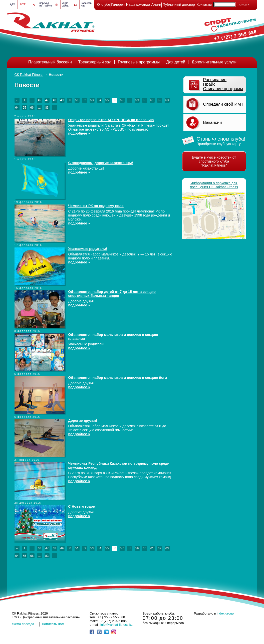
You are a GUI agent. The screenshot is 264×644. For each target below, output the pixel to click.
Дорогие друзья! (83, 421)
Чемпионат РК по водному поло (96, 206)
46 (39, 100)
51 (77, 100)
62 (160, 100)
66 (32, 108)
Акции (156, 4)
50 (69, 100)
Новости (56, 75)
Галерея (118, 4)
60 (145, 100)
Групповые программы (139, 62)
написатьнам (86, 4)
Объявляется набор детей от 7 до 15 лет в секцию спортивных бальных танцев (112, 294)
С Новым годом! (83, 506)
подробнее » (79, 133)
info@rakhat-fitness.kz (116, 625)
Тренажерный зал (95, 62)
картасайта (65, 4)
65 (24, 108)
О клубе (104, 4)
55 (107, 100)
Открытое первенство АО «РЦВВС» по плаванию (111, 120)
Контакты (204, 4)
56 (114, 100)
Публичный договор (179, 4)
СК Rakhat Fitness (29, 75)
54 (99, 100)
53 (92, 100)
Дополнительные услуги (214, 62)
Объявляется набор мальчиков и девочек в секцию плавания (113, 337)
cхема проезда (23, 624)
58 (129, 100)
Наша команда (138, 4)
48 (54, 100)
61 (152, 100)
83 (47, 108)
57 (122, 100)
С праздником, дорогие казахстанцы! (101, 163)
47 (47, 100)
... (32, 100)
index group (225, 613)
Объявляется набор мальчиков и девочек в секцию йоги (118, 378)
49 (62, 100)
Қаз (12, 4)
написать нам (53, 624)
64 (17, 108)
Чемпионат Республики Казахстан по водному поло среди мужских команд (119, 465)
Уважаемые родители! (88, 249)
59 (137, 100)
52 (84, 100)
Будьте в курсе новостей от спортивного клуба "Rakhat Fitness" (214, 161)
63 (167, 100)
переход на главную (46, 4)
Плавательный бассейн (50, 62)
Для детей (176, 62)
